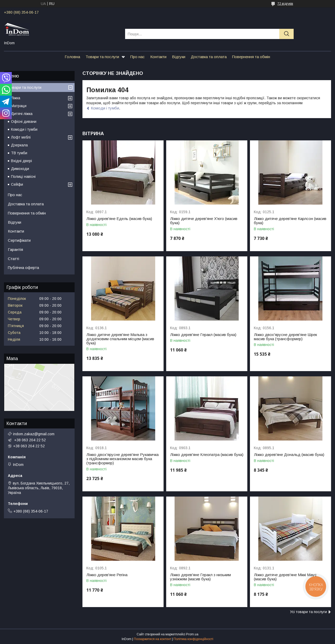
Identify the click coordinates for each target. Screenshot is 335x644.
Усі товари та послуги (308, 612)
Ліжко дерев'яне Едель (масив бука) (119, 219)
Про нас (138, 57)
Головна (72, 57)
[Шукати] (286, 34)
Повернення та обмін (251, 57)
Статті (13, 259)
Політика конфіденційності (193, 639)
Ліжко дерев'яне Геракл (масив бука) (203, 335)
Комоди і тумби (105, 108)
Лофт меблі (21, 137)
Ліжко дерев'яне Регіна (107, 575)
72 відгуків (285, 4)
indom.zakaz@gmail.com (34, 434)
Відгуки (179, 57)
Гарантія (15, 249)
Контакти (158, 57)
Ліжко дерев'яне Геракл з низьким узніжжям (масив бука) (200, 577)
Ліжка (16, 98)
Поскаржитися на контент (152, 639)
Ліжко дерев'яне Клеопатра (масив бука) (207, 455)
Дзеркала (19, 145)
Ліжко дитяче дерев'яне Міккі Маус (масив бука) (285, 577)
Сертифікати (19, 240)
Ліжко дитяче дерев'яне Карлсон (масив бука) (290, 221)
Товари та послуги (102, 57)
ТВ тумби (19, 153)
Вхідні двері (21, 161)
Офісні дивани (24, 122)
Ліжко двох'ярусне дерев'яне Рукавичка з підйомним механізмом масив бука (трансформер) (122, 459)
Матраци (19, 106)
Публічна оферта (23, 268)
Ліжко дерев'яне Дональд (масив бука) (289, 455)
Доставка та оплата (209, 57)
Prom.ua (192, 634)
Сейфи (17, 184)
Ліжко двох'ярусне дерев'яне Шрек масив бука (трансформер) (285, 337)
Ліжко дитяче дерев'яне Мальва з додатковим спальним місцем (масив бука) (120, 339)
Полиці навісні (23, 177)
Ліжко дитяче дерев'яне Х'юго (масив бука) (204, 221)
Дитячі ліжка (22, 114)
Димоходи (20, 169)
